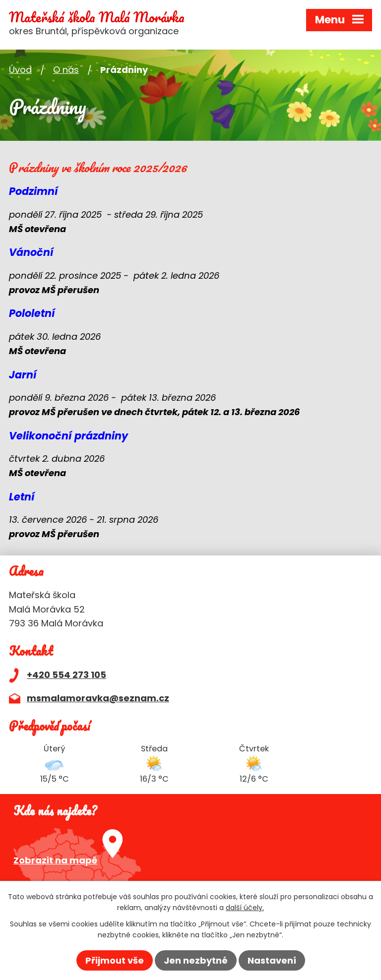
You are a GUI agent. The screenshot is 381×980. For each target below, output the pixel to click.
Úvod (20, 70)
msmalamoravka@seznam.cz (98, 698)
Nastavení (272, 960)
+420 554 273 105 (66, 675)
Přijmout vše (115, 960)
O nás (66, 70)
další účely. (245, 908)
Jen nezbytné (196, 960)
